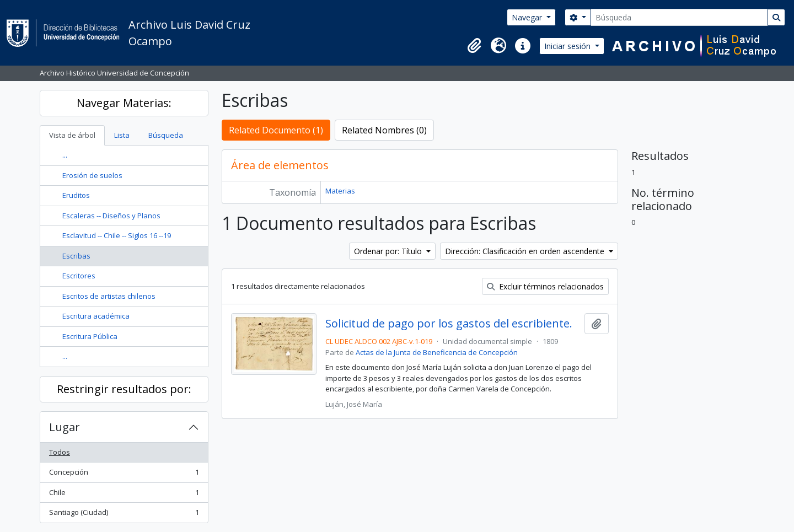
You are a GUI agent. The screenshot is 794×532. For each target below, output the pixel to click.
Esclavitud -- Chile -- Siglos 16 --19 (117, 235)
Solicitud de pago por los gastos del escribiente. (449, 324)
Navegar (528, 17)
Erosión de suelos (92, 175)
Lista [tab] (122, 135)
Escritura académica (96, 316)
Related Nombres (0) (384, 130)
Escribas (76, 256)
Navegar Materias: (124, 103)
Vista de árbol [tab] (72, 135)
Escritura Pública (90, 336)
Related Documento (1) (276, 130)
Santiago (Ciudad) (124, 515)
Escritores (79, 276)
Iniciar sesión (568, 46)
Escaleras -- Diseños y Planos (111, 216)
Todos (60, 452)
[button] (474, 46)
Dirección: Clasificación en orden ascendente (526, 251)
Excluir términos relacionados (545, 286)
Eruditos (76, 195)
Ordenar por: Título (389, 251)
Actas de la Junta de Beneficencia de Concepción (437, 352)
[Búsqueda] (679, 17)
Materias (340, 191)
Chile (124, 495)
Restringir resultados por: (124, 389)
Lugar (65, 427)
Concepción (124, 474)
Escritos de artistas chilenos (109, 296)
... (65, 155)
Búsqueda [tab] (166, 135)
